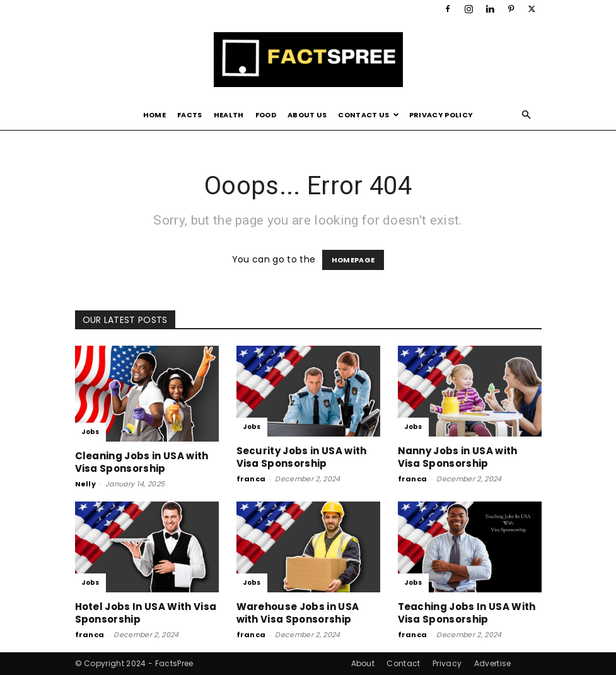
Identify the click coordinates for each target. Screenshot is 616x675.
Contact (403, 663)
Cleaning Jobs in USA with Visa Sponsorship (142, 462)
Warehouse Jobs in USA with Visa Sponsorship (298, 613)
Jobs (90, 432)
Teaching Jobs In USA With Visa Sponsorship (467, 613)
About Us (307, 115)
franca (251, 479)
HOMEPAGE (353, 260)
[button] (526, 115)
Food (266, 115)
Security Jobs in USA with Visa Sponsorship (302, 457)
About (363, 663)
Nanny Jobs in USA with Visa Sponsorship (458, 457)
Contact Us (369, 115)
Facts (190, 115)
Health (229, 115)
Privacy (447, 663)
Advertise (493, 663)
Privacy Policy (441, 115)
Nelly (86, 484)
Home (154, 115)
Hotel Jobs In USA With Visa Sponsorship (146, 613)
